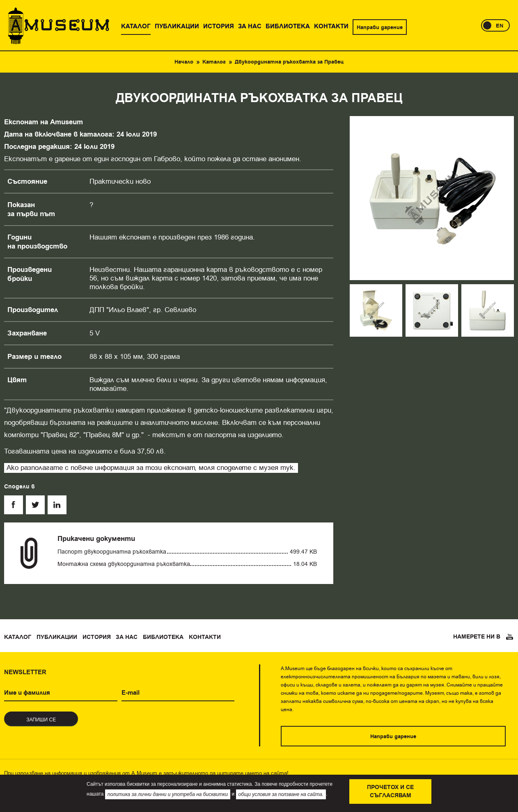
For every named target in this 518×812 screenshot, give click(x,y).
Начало (184, 62)
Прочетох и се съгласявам (390, 791)
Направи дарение (380, 27)
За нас (127, 637)
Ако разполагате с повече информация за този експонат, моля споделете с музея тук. (151, 468)
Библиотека (163, 637)
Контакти (205, 637)
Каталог (214, 62)
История (97, 637)
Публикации (57, 637)
